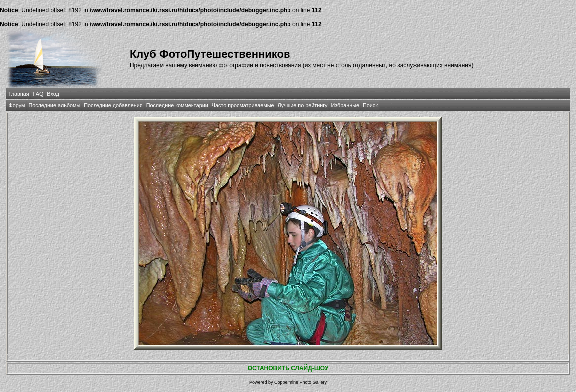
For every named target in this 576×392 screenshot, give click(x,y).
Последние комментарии (177, 105)
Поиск (370, 105)
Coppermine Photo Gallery (300, 382)
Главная (19, 94)
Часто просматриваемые (243, 105)
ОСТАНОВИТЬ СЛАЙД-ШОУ (288, 368)
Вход (53, 94)
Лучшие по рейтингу (302, 105)
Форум (17, 105)
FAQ (38, 94)
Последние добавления (113, 105)
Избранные (345, 105)
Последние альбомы (54, 105)
